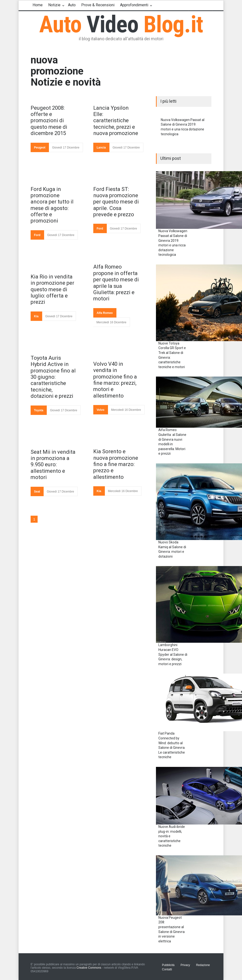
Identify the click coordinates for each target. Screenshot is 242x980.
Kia (36, 316)
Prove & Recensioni (98, 5)
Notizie (54, 5)
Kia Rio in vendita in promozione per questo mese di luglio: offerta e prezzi (52, 289)
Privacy (185, 965)
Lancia (101, 148)
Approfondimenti (134, 5)
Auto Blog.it (121, 24)
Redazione (203, 965)
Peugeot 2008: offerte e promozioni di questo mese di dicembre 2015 (49, 121)
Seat (37, 492)
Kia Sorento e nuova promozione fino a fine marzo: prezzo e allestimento (116, 464)
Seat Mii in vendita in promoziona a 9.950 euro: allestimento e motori (53, 465)
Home (38, 5)
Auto (72, 5)
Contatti (167, 969)
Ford (37, 235)
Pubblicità (168, 965)
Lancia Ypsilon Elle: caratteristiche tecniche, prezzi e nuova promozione (116, 121)
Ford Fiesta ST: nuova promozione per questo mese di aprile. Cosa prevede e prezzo (116, 202)
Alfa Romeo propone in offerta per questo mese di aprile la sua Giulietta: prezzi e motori (116, 283)
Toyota (39, 410)
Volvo (101, 410)
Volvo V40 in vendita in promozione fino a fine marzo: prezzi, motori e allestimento (115, 380)
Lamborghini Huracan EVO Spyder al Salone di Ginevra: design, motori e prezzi (173, 654)
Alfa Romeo (105, 313)
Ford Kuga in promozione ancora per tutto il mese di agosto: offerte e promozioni (52, 205)
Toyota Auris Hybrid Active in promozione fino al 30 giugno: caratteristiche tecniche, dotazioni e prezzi (53, 377)
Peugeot (40, 148)
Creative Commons (89, 968)
